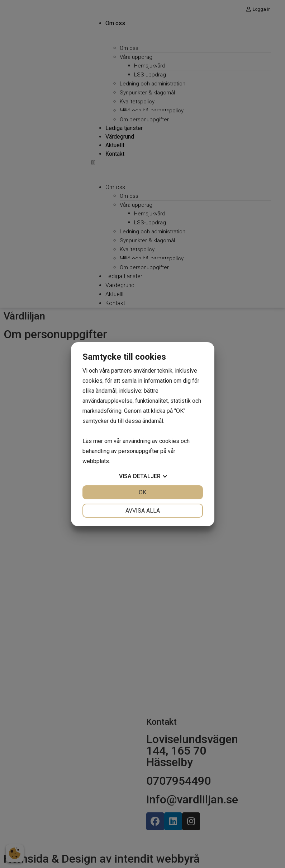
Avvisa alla (143, 511)
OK (142, 492)
